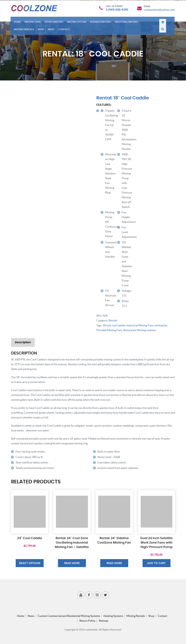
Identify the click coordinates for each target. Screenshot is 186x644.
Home (18, 24)
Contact (65, 31)
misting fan (161, 325)
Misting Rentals (25, 31)
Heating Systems (113, 616)
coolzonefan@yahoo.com (158, 10)
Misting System (78, 24)
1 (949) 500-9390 (115, 10)
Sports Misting (55, 24)
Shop (42, 31)
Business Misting (101, 24)
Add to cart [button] (156, 564)
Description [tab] (23, 342)
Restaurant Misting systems (140, 330)
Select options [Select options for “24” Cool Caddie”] (30, 564)
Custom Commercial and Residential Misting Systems (69, 616)
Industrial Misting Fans (140, 325)
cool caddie (119, 325)
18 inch (107, 325)
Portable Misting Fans (109, 330)
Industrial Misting (127, 24)
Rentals (113, 320)
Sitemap (103, 621)
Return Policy (87, 621)
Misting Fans (34, 24)
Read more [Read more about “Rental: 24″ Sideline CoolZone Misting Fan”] (114, 564)
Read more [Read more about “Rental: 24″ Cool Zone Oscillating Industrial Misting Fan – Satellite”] (72, 564)
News (52, 31)
